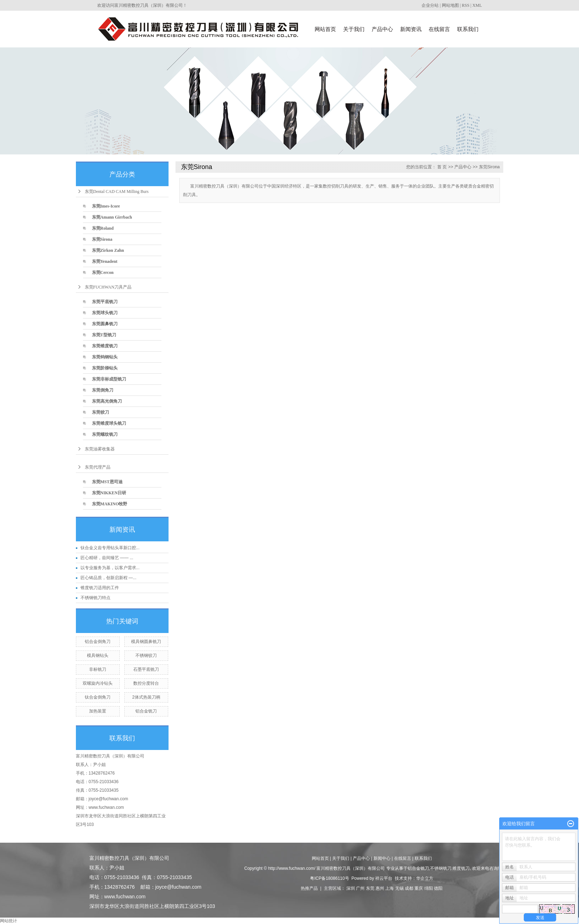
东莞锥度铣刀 (105, 346)
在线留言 (439, 29)
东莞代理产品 (98, 467)
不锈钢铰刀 (146, 655)
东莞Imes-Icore (106, 206)
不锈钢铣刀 (441, 868)
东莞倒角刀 (103, 390)
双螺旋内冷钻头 (98, 683)
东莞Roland (103, 228)
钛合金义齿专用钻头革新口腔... (110, 548)
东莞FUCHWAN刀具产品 (108, 287)
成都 (409, 888)
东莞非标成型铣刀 (109, 379)
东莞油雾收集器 (100, 449)
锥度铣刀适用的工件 (100, 588)
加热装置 (98, 711)
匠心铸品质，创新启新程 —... (108, 578)
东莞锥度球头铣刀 (109, 423)
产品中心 (382, 29)
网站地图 (450, 5)
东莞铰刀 (100, 412)
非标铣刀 (98, 669)
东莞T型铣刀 (104, 335)
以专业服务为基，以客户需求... (110, 568)
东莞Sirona (102, 239)
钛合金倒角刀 (98, 697)
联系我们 (468, 29)
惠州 (380, 888)
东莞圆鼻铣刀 (105, 324)
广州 (360, 888)
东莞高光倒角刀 (107, 401)
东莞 (370, 888)
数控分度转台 (146, 683)
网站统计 (9, 921)
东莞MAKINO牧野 (110, 504)
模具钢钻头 (98, 655)
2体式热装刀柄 (146, 697)
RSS (466, 5)
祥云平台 (384, 878)
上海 (389, 888)
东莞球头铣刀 (105, 313)
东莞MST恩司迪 (107, 482)
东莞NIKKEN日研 (109, 493)
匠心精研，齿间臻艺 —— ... (107, 558)
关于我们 (354, 29)
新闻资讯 (411, 29)
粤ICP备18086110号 (329, 878)
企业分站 (430, 5)
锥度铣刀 (461, 868)
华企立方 (425, 878)
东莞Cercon (103, 272)
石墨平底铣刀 (146, 669)
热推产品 (309, 888)
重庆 (419, 888)
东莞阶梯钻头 (105, 368)
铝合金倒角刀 (98, 642)
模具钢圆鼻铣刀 (146, 642)
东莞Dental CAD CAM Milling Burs (117, 192)
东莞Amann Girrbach (112, 217)
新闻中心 (382, 858)
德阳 (438, 888)
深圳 (351, 888)
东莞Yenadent (105, 261)
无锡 (399, 888)
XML (477, 5)
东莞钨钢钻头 (105, 357)
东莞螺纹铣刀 (105, 434)
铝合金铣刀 (146, 711)
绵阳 (429, 888)
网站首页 (325, 29)
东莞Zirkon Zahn (108, 250)
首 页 (442, 167)
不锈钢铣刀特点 (95, 598)
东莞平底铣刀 (105, 302)
